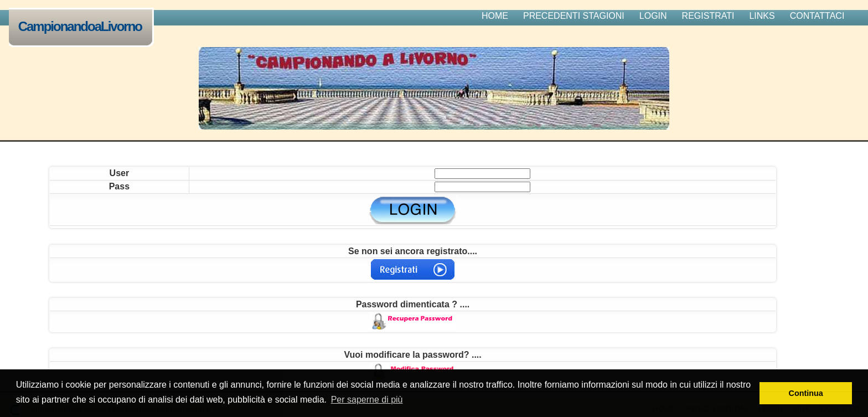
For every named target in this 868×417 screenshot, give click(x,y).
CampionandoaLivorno (82, 27)
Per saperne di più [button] (367, 400)
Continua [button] (806, 393)
